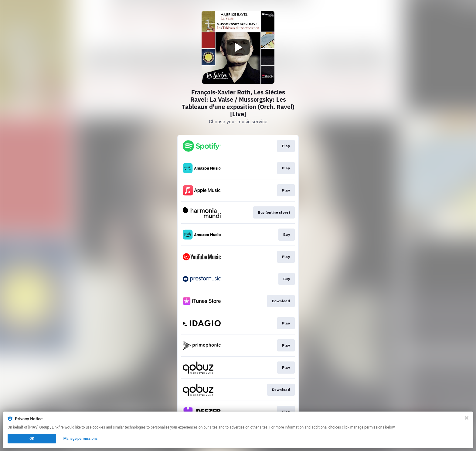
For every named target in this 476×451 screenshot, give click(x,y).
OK (32, 439)
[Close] (467, 418)
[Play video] (238, 47)
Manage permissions (81, 439)
